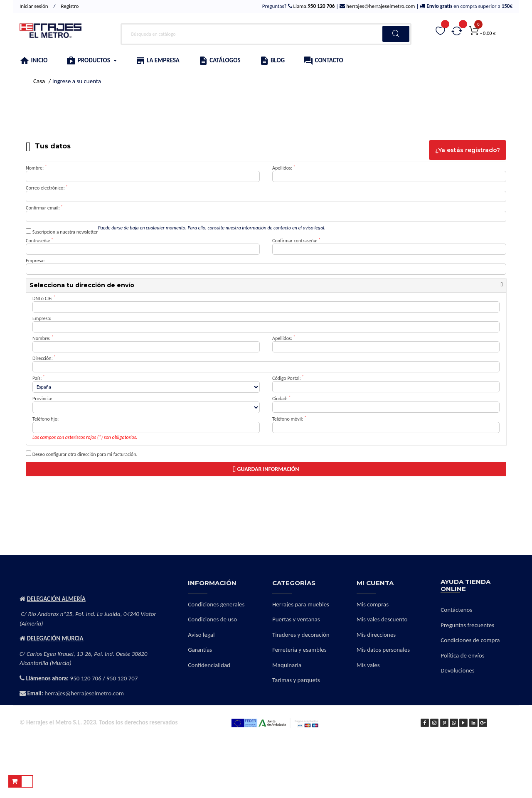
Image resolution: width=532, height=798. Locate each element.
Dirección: (44, 358)
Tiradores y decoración (301, 635)
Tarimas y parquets (296, 680)
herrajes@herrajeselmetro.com (380, 6)
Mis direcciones (376, 635)
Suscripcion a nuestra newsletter (62, 232)
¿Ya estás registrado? (468, 150)
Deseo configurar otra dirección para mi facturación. (82, 454)
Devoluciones (457, 670)
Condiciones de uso (212, 619)
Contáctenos (456, 610)
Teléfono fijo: (46, 419)
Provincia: (42, 399)
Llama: (314, 6)
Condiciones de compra (470, 640)
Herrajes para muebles (301, 604)
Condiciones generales (216, 604)
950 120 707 (122, 678)
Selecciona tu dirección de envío (82, 285)
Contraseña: (39, 241)
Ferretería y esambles (299, 650)
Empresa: (35, 261)
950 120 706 (86, 678)
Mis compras (373, 604)
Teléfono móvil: (289, 419)
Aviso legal (201, 635)
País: (39, 378)
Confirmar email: (44, 208)
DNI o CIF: (44, 298)
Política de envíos (462, 655)
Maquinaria (287, 665)
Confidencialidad (209, 665)
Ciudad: (281, 399)
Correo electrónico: (47, 188)
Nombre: (36, 168)
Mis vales (368, 665)
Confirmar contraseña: (296, 241)
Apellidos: (284, 168)
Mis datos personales (383, 650)
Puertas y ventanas (296, 619)
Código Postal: (288, 378)
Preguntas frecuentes (467, 625)
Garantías (200, 650)
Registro (70, 6)
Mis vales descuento (382, 619)
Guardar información (266, 469)
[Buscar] (266, 34)
